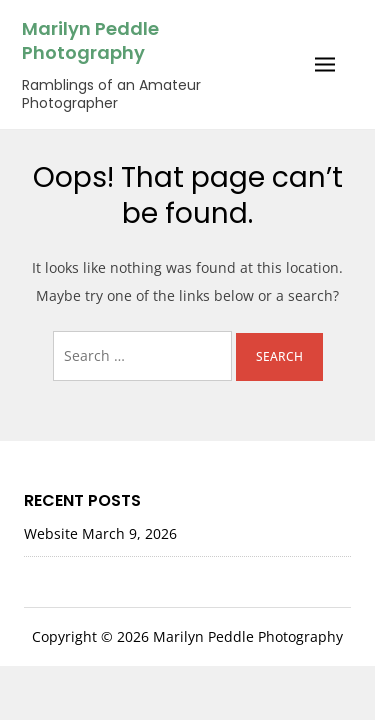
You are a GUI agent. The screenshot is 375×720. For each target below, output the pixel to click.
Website (51, 533)
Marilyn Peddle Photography (90, 40)
